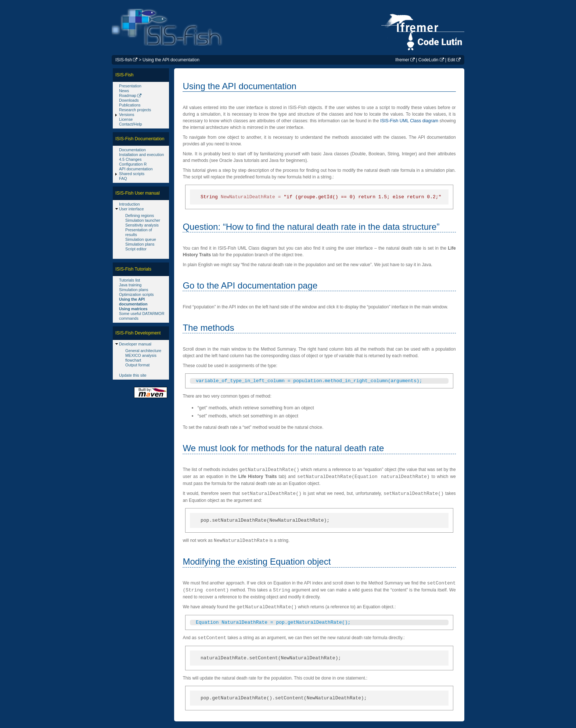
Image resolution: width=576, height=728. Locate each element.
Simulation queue (141, 239)
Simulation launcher (143, 220)
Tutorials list (129, 280)
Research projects (135, 110)
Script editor (136, 249)
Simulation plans (140, 244)
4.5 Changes (130, 159)
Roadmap (128, 95)
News (124, 91)
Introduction (129, 204)
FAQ (123, 178)
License (126, 119)
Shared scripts (132, 174)
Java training (130, 285)
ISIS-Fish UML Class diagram (409, 121)
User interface (131, 209)
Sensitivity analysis (142, 225)
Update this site (133, 375)
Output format (137, 365)
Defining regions (140, 215)
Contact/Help (131, 124)
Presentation (130, 86)
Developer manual (135, 344)
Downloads (129, 100)
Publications (130, 105)
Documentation (132, 150)
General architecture (143, 351)
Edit (451, 60)
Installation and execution (141, 155)
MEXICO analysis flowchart (141, 358)
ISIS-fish (124, 60)
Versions (127, 115)
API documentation (136, 169)
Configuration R (133, 164)
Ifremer (402, 60)
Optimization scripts (136, 294)
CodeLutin (429, 60)
